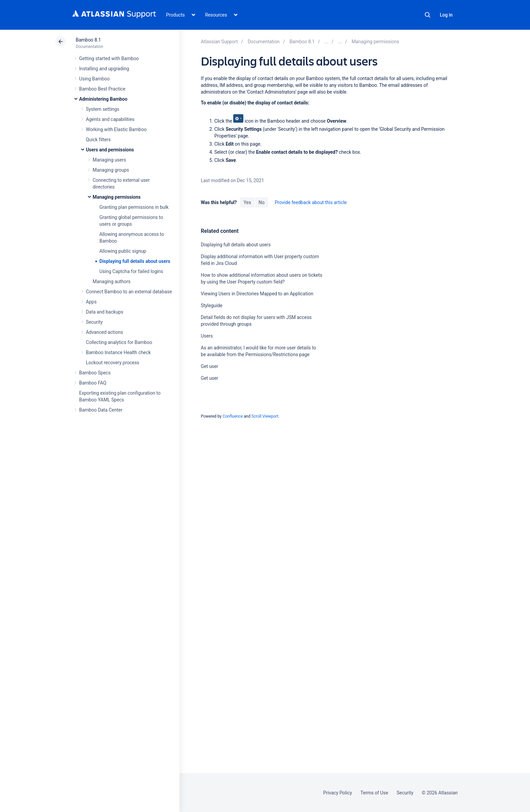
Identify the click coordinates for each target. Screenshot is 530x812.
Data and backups (105, 312)
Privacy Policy (338, 793)
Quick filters (98, 140)
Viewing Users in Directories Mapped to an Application (257, 294)
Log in (446, 15)
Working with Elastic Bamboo (116, 129)
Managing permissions (117, 197)
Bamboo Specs (95, 373)
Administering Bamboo (103, 99)
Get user (210, 366)
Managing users (109, 160)
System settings (103, 109)
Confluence (233, 416)
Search (428, 15)
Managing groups (111, 170)
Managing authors (112, 281)
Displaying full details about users (135, 261)
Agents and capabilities (110, 119)
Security (94, 322)
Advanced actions (104, 332)
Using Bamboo (94, 79)
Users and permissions (110, 150)
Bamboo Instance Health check (118, 352)
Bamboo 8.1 (88, 40)
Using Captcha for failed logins (131, 271)
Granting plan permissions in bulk (134, 207)
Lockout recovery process (113, 363)
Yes (247, 202)
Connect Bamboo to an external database (129, 292)
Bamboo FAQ (93, 383)
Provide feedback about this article (311, 202)
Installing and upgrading (104, 69)
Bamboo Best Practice (102, 89)
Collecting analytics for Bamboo (119, 342)
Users (207, 336)
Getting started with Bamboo (109, 58)
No (262, 202)
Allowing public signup (123, 251)
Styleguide (212, 305)
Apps (91, 302)
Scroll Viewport (265, 416)
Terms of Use (374, 793)
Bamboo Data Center (101, 410)
